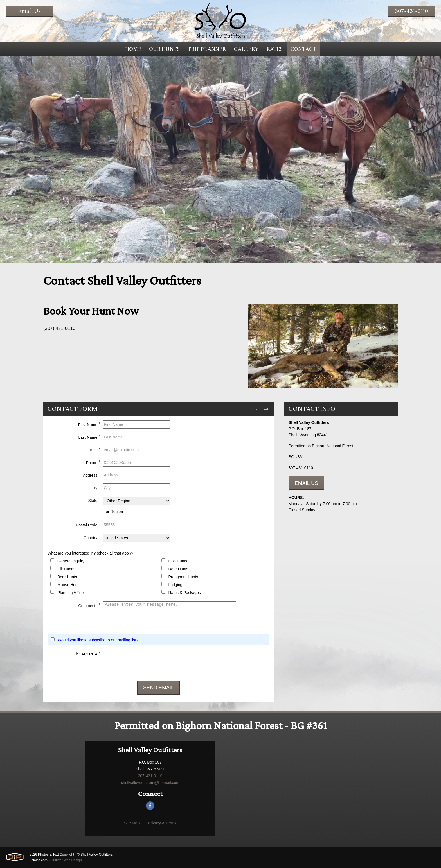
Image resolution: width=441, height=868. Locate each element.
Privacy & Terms (162, 823)
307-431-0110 (411, 11)
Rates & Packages (185, 593)
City (94, 488)
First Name (89, 424)
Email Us (30, 11)
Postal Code (87, 525)
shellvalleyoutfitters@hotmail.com (150, 783)
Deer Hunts (178, 569)
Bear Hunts (67, 577)
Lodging (175, 585)
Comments (89, 605)
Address (90, 475)
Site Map (132, 823)
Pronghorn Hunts (183, 577)
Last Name (89, 437)
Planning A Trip (70, 593)
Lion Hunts (178, 561)
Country (90, 538)
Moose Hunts (69, 585)
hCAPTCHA (88, 653)
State (93, 501)
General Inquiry (71, 561)
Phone (93, 462)
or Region (114, 512)
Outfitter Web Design (66, 860)
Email (94, 449)
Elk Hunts (66, 569)
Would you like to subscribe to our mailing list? (98, 640)
